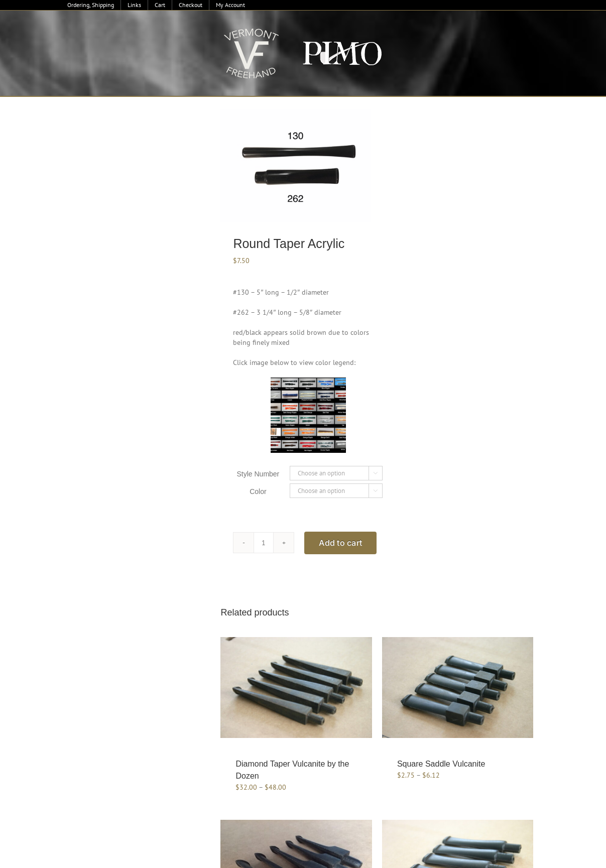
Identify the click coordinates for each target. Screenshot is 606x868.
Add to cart (340, 543)
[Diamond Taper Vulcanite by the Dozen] (296, 688)
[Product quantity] (264, 543)
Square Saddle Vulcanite (441, 764)
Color (258, 491)
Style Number (258, 474)
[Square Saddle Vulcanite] (458, 688)
